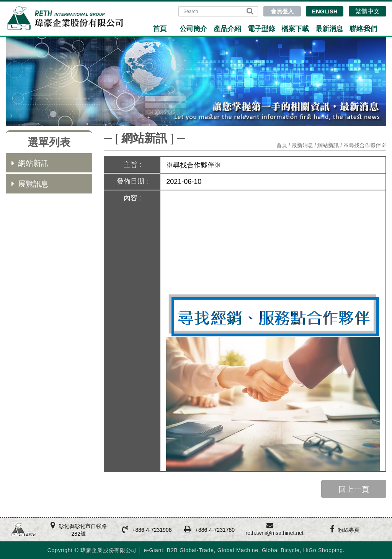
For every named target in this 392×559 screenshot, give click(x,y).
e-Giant (154, 550)
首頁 (160, 29)
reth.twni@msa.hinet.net (274, 533)
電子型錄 (261, 29)
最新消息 (329, 29)
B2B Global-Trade (190, 550)
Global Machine (238, 550)
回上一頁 (354, 489)
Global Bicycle (281, 550)
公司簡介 (193, 29)
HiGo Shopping (323, 550)
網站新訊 (30, 163)
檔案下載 (295, 29)
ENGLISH (325, 11)
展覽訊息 (30, 184)
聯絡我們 (363, 29)
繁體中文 (367, 11)
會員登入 (282, 11)
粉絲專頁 (349, 530)
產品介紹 (227, 29)
